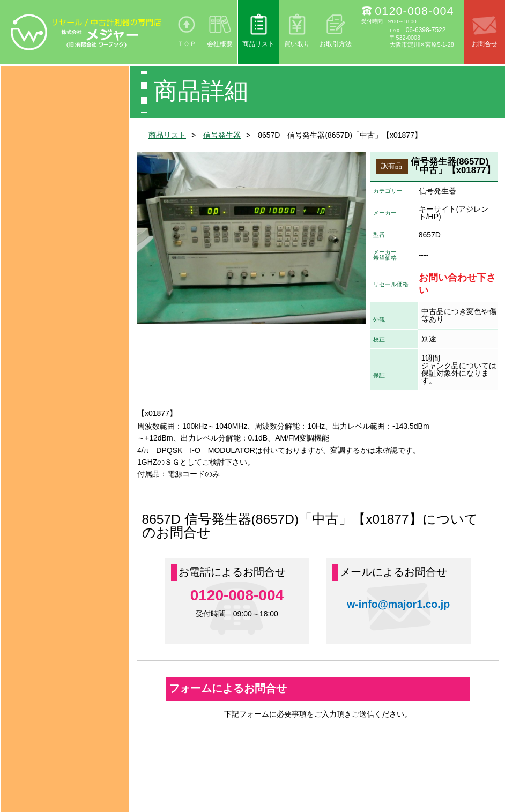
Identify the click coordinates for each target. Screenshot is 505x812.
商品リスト (258, 44)
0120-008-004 (414, 11)
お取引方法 (336, 44)
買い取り (297, 44)
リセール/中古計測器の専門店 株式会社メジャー (87, 32)
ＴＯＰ (187, 44)
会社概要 (220, 44)
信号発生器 (222, 135)
